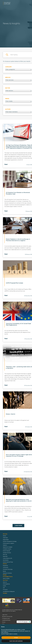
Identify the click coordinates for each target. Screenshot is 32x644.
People (5, 575)
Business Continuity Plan (7, 617)
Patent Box (5, 556)
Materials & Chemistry (7, 573)
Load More (18, 526)
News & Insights (6, 578)
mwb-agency (13, 611)
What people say (6, 584)
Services (5, 534)
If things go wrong (6, 618)
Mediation (5, 545)
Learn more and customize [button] (16, 641)
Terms (3, 624)
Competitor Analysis (7, 549)
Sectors (5, 564)
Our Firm (5, 580)
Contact (5, 593)
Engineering (5, 566)
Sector (8, 88)
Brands (4, 571)
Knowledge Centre (8, 577)
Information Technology (8, 569)
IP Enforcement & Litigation (9, 543)
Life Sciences (6, 568)
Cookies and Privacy (6, 620)
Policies (4, 622)
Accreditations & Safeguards (9, 592)
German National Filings (8, 562)
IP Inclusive (5, 590)
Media (7, 99)
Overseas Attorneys (7, 553)
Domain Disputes (6, 551)
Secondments (6, 560)
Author (8, 109)
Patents (5, 536)
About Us (5, 582)
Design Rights (6, 540)
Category (8, 67)
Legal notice (5, 615)
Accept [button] (16, 638)
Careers (4, 586)
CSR (4, 588)
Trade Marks (5, 538)
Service (8, 77)
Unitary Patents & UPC (8, 558)
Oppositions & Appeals (8, 547)
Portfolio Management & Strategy (10, 541)
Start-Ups (5, 555)
